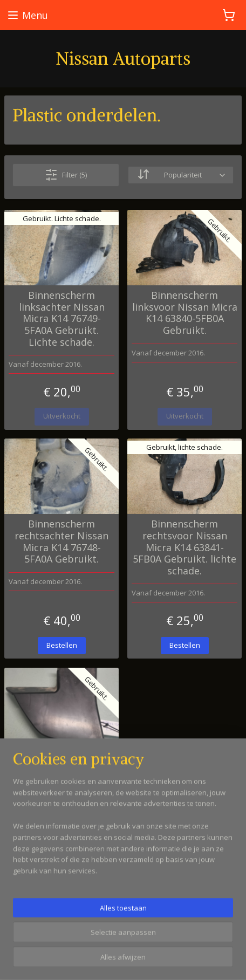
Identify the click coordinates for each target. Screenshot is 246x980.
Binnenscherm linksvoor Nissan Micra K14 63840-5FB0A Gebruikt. (185, 313)
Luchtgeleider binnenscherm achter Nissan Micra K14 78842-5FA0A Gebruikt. (61, 770)
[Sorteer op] (181, 175)
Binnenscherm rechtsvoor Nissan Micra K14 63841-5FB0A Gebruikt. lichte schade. (184, 547)
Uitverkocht (62, 416)
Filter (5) (66, 175)
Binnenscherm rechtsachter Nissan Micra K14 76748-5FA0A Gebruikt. (61, 542)
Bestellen (62, 645)
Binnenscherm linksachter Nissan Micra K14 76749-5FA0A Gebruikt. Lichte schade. (62, 319)
